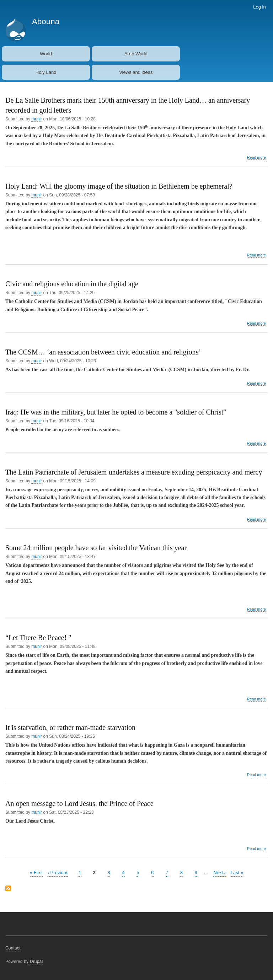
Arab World (136, 54)
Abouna (46, 21)
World (46, 54)
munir (37, 119)
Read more (256, 158)
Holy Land (46, 72)
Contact (13, 948)
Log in (259, 7)
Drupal (36, 962)
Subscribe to (8, 889)
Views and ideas (136, 72)
